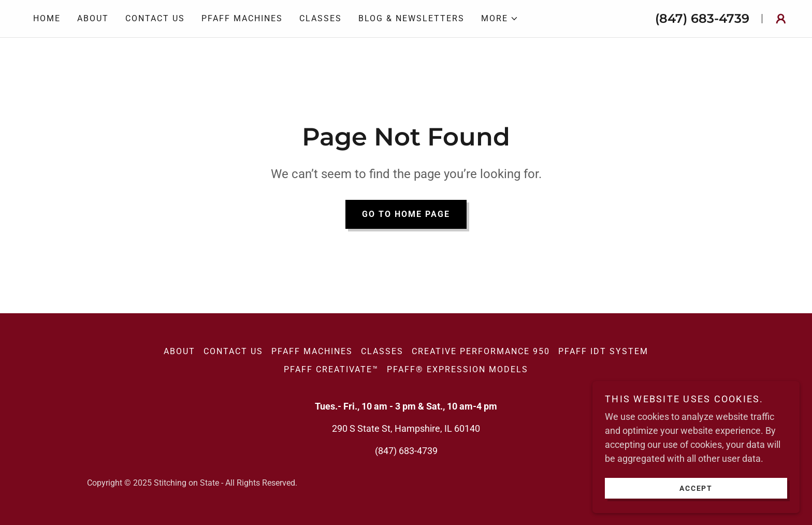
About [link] (93, 18)
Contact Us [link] (155, 18)
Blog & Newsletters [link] (411, 18)
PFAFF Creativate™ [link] (331, 369)
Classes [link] (321, 18)
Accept (696, 488)
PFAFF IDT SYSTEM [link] (603, 351)
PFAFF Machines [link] (242, 18)
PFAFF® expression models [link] (458, 369)
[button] (500, 19)
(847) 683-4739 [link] (702, 18)
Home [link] (47, 18)
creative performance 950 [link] (481, 351)
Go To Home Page (406, 214)
